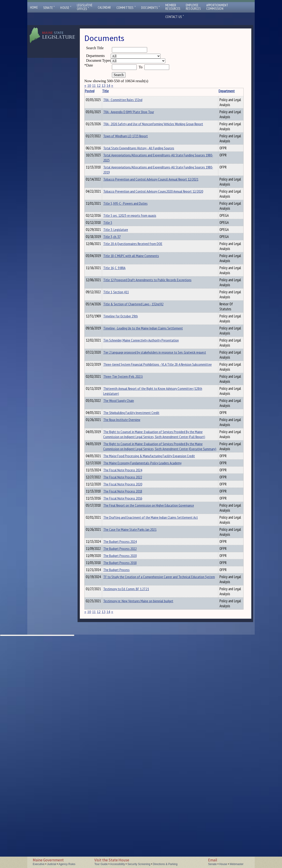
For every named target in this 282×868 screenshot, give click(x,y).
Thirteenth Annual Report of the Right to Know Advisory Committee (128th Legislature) (137, 509)
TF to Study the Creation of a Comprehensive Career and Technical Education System (134, 794)
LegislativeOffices (85, 7)
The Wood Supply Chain (126, 521)
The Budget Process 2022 (127, 741)
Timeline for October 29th (128, 401)
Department (180, 91)
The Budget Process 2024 (127, 733)
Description (198, 91)
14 (108, 86)
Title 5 (115, 281)
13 (104, 86)
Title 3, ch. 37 (119, 296)
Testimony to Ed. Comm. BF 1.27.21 (133, 806)
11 (94, 86)
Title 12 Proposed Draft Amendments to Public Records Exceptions (137, 358)
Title (112, 91)
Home (34, 7)
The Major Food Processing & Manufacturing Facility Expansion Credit (140, 610)
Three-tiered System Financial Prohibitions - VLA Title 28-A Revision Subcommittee (139, 472)
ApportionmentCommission (217, 7)
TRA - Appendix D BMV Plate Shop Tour (136, 117)
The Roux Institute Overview (129, 546)
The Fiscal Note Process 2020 (130, 647)
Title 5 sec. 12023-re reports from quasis (137, 273)
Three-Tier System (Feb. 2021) (130, 487)
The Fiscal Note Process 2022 (130, 639)
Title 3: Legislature (123, 288)
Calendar (104, 7)
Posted (96, 91)
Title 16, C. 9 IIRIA (121, 338)
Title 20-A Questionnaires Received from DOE (140, 304)
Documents (151, 8)
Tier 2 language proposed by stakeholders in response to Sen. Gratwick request (139, 455)
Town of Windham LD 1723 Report (133, 158)
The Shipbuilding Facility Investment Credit (138, 538)
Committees (126, 8)
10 (89, 86)
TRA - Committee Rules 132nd (130, 100)
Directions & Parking (165, 864)
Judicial (52, 864)
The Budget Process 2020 (127, 749)
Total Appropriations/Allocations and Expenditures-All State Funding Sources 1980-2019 (136, 210)
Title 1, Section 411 (123, 372)
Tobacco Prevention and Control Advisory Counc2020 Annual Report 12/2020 (137, 241)
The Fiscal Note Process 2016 (130, 674)
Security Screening (139, 864)
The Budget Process (123, 764)
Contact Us (175, 17)
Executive (39, 864)
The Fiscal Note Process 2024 (130, 631)
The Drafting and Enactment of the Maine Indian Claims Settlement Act (138, 702)
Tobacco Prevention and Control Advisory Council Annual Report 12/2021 (137, 224)
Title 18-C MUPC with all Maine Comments (138, 321)
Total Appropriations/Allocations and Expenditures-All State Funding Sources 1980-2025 (136, 193)
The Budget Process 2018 (127, 756)
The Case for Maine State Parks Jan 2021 (137, 716)
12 (99, 86)
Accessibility (117, 864)
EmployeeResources (193, 7)
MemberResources (173, 7)
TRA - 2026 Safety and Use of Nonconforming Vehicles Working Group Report (140, 138)
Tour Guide (101, 864)
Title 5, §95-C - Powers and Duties (132, 256)
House (66, 8)
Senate (49, 8)
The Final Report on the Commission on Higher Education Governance (136, 684)
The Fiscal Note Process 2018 (130, 654)
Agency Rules (67, 864)
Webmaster (236, 864)
